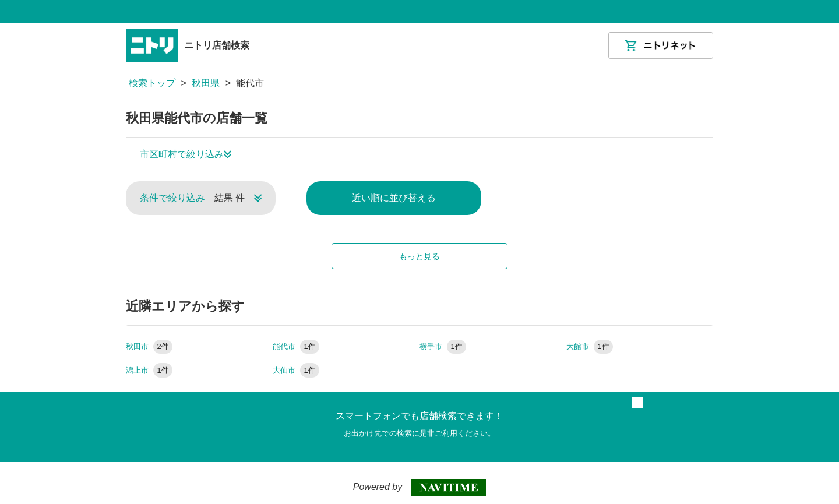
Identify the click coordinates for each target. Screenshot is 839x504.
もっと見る (419, 256)
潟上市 (149, 370)
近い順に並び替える (394, 198)
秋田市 (149, 346)
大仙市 (296, 370)
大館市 (590, 346)
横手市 (443, 346)
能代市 (296, 346)
